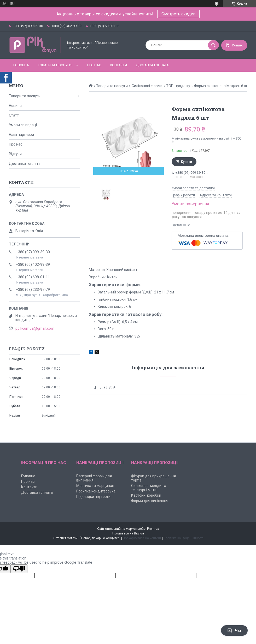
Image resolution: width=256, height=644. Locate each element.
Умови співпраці (23, 125)
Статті (14, 115)
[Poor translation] (19, 569)
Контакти (118, 65)
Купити (187, 162)
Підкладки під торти (93, 497)
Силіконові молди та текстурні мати (149, 488)
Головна (21, 65)
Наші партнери (21, 135)
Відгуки (15, 154)
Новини (15, 106)
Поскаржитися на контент (142, 538)
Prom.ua (153, 529)
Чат (234, 630)
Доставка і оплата (152, 65)
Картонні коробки (146, 495)
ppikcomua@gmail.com (35, 328)
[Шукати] (213, 45)
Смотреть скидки (178, 14)
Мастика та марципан (95, 486)
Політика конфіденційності (184, 538)
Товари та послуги (55, 65)
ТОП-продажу (178, 86)
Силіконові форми (147, 86)
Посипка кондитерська (96, 491)
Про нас (94, 65)
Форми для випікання (150, 501)
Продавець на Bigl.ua (128, 533)
